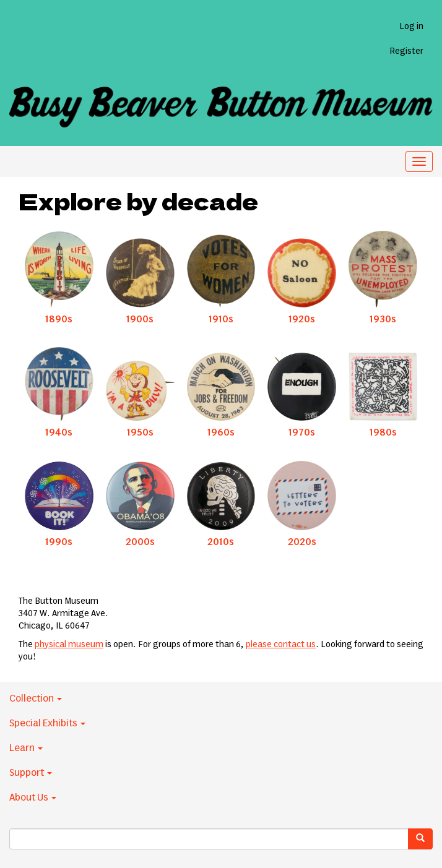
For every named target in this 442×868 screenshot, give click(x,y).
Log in (411, 27)
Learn (26, 748)
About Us (33, 797)
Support (31, 773)
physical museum (69, 645)
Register (406, 51)
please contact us (281, 645)
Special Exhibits (47, 723)
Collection (36, 698)
